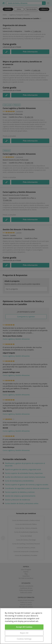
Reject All (24, 633)
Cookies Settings (24, 639)
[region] (26, 626)
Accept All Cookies (24, 627)
